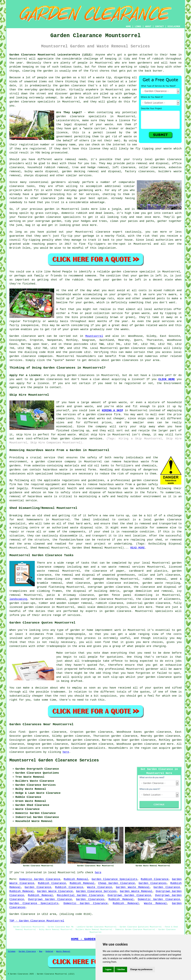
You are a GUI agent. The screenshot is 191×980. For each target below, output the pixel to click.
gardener (41, 194)
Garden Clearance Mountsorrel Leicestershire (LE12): (51, 55)
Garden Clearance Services (96, 891)
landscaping (18, 599)
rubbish (78, 280)
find (22, 732)
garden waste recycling (161, 583)
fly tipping (145, 149)
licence (137, 379)
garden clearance (70, 116)
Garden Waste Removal (133, 887)
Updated (49, 952)
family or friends (48, 276)
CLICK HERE (167, 379)
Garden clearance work (27, 336)
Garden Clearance (38, 887)
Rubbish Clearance (155, 879)
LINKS (138, 27)
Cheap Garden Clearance (116, 883)
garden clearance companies (141, 348)
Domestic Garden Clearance (40, 879)
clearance (48, 198)
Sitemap (12, 952)
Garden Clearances (153, 883)
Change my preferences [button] (141, 969)
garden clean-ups (22, 603)
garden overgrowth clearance (91, 599)
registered (38, 149)
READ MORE (138, 548)
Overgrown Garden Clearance (129, 895)
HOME (128, 27)
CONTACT (159, 27)
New (41, 952)
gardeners (58, 182)
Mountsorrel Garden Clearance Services (54, 760)
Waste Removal (155, 903)
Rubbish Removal (76, 879)
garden (133, 55)
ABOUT (148, 27)
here (66, 752)
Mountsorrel (94, 336)
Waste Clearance (100, 887)
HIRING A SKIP (113, 410)
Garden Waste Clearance (55, 891)
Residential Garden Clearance (80, 895)
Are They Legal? (69, 112)
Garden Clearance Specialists (114, 879)
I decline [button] (121, 969)
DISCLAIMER (174, 27)
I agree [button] (108, 969)
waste (109, 124)
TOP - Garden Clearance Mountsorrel (37, 921)
